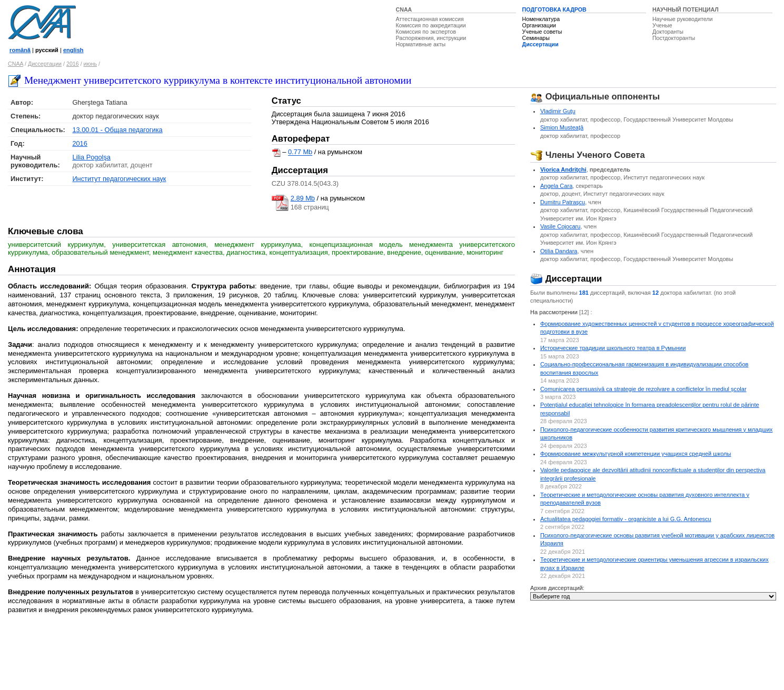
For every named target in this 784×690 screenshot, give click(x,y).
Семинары (536, 38)
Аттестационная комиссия (430, 19)
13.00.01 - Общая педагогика (117, 130)
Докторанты (668, 32)
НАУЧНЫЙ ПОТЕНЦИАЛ (686, 9)
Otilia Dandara (559, 251)
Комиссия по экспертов (426, 32)
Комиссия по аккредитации (431, 25)
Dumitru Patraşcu (563, 202)
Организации (539, 25)
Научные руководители (683, 19)
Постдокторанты (674, 38)
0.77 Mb (300, 152)
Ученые (662, 25)
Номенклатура (541, 19)
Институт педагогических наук (119, 179)
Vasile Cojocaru (560, 226)
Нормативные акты (421, 44)
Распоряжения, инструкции (431, 38)
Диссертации (540, 44)
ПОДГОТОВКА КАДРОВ (554, 9)
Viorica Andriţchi (563, 169)
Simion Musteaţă (562, 127)
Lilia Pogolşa (91, 157)
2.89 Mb (303, 198)
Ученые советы (542, 32)
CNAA (404, 9)
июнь (90, 64)
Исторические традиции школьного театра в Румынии (613, 348)
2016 (73, 64)
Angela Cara (556, 186)
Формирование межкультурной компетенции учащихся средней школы (636, 454)
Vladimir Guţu (558, 111)
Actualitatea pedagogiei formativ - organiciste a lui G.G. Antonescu (626, 519)
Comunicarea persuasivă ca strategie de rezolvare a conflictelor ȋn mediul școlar (643, 389)
